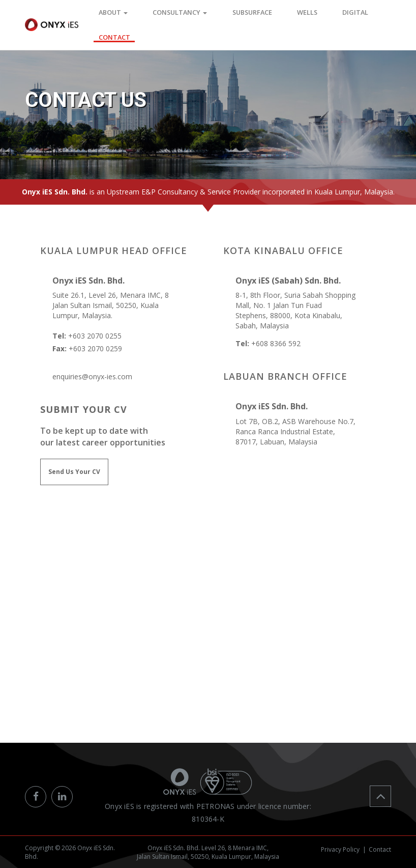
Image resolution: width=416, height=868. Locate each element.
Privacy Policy (340, 846)
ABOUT (144, 15)
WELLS (299, 15)
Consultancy (198, 15)
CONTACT (377, 15)
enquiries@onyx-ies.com (92, 376)
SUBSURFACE (257, 15)
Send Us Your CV (74, 472)
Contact (380, 846)
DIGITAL (335, 15)
